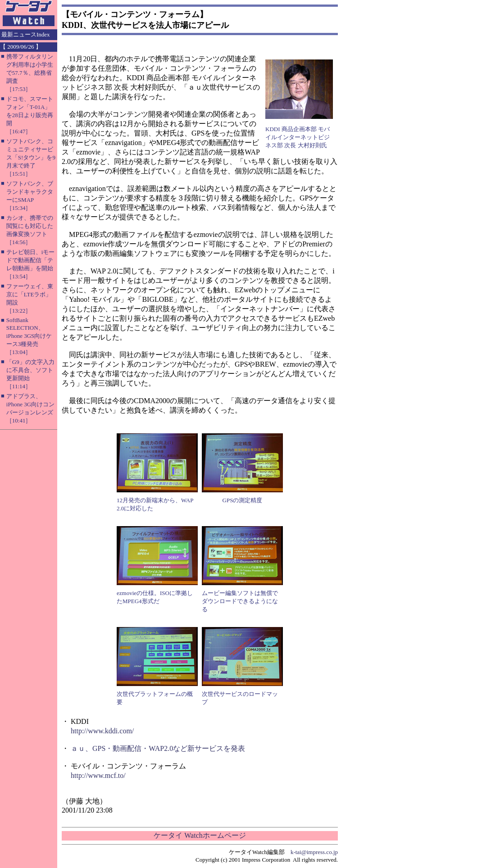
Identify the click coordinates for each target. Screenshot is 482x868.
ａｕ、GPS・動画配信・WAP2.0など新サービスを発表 (158, 748)
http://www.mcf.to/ (98, 775)
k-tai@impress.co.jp (314, 852)
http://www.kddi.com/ (102, 731)
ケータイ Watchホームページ (200, 835)
